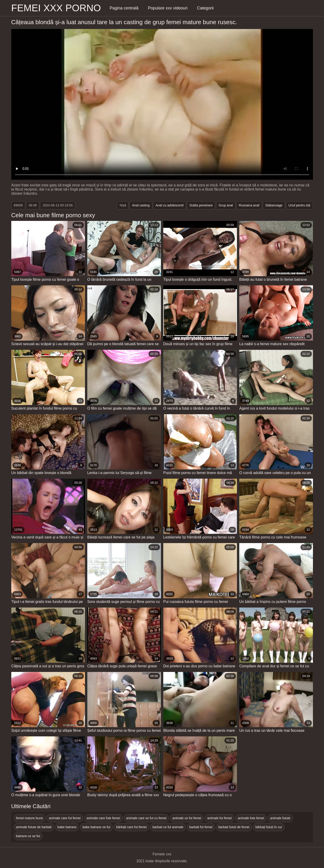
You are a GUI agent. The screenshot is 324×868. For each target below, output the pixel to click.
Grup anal (226, 205)
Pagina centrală (124, 8)
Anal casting (141, 205)
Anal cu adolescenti (170, 205)
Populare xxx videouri (168, 8)
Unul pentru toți (299, 205)
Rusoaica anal (249, 205)
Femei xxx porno (56, 8)
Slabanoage (274, 205)
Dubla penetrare (201, 205)
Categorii (205, 8)
